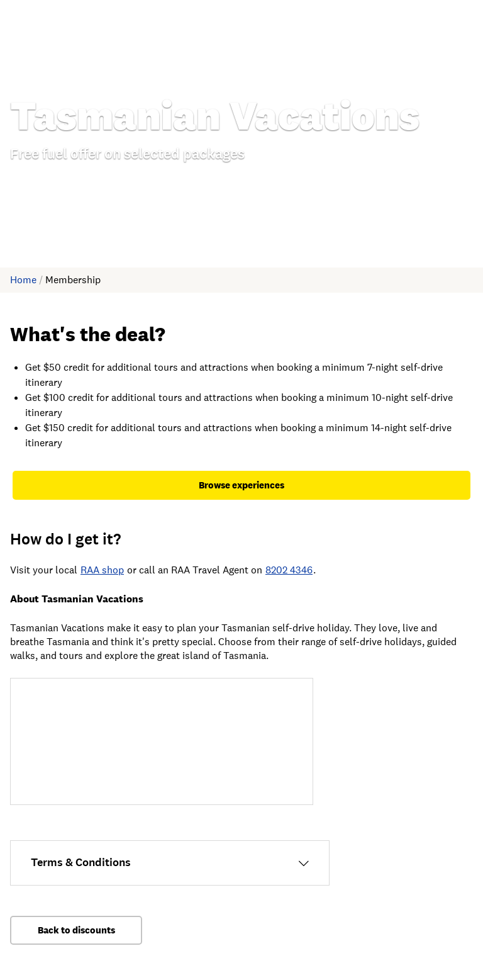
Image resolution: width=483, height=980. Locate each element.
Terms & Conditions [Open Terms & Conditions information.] (81, 862)
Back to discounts (76, 930)
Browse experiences (241, 485)
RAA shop (102, 570)
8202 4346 (289, 570)
